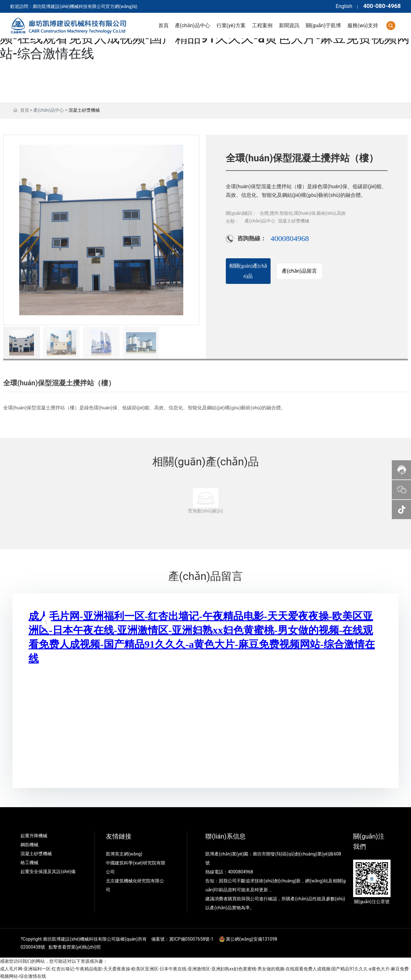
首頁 (25, 110)
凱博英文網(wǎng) (125, 854)
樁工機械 (29, 863)
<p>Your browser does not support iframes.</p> (206, 689)
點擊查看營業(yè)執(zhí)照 (75, 947)
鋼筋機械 (29, 845)
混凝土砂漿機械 (84, 110)
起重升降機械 (34, 836)
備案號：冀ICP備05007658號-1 (182, 939)
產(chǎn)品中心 (49, 110)
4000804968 (290, 238)
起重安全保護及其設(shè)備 (48, 872)
